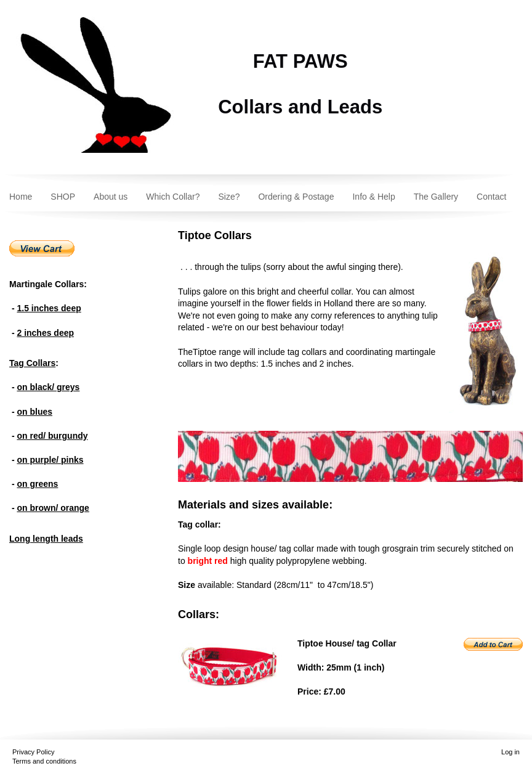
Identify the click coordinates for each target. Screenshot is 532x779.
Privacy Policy (33, 752)
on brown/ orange (53, 508)
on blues (34, 412)
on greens (37, 484)
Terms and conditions (44, 761)
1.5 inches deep (49, 308)
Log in (510, 752)
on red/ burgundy (52, 436)
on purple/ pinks (50, 460)
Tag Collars (32, 363)
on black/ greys (48, 387)
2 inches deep (45, 333)
